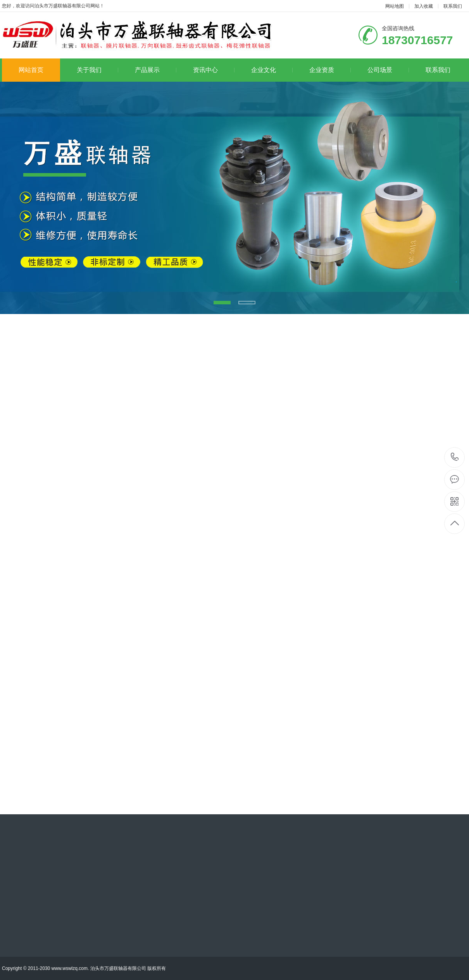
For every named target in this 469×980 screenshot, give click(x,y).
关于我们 (97, 70)
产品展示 (156, 70)
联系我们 (453, 6)
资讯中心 (214, 70)
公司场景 (388, 70)
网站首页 (31, 70)
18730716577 (455, 457)
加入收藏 (424, 6)
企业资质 (330, 70)
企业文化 (272, 70)
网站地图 (395, 6)
